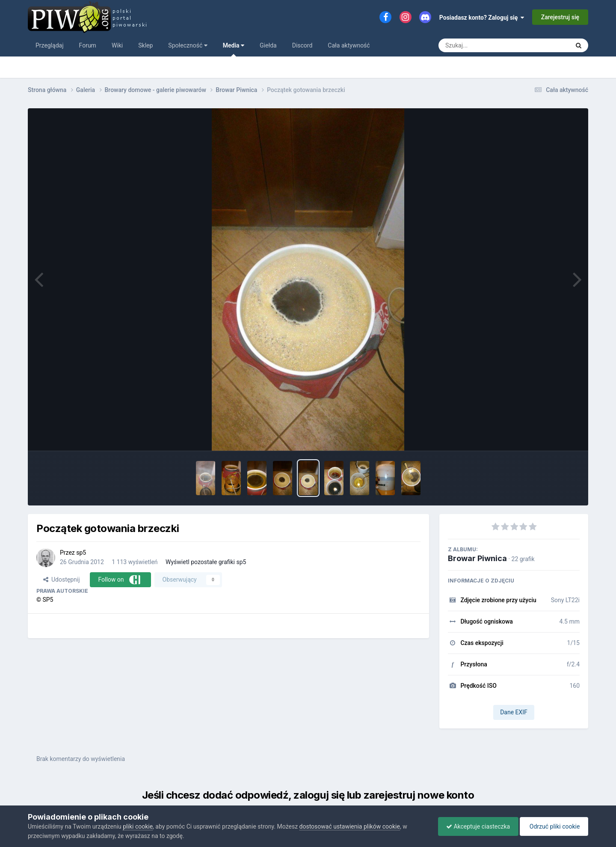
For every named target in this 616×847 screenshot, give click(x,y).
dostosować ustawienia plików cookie (350, 826)
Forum (88, 45)
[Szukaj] (484, 45)
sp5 (81, 553)
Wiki (117, 45)
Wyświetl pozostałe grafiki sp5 (206, 562)
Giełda (268, 45)
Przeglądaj (50, 45)
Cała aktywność (349, 45)
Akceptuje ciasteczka (476, 826)
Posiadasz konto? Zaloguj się (482, 18)
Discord (302, 45)
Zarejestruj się (560, 17)
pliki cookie (138, 826)
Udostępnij (61, 580)
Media (234, 49)
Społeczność (188, 45)
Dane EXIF (514, 712)
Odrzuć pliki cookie (553, 826)
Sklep (145, 45)
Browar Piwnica (477, 558)
